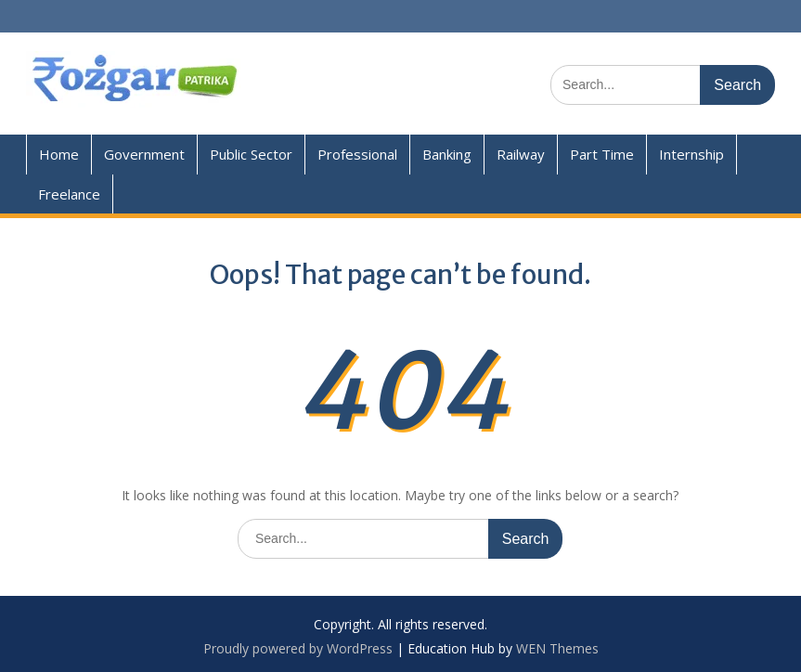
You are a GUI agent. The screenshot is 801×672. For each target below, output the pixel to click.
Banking (447, 154)
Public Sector (251, 154)
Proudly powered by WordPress (298, 648)
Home (59, 154)
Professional (357, 154)
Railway (521, 154)
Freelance (69, 194)
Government (144, 154)
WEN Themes (557, 648)
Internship (691, 154)
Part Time (602, 154)
